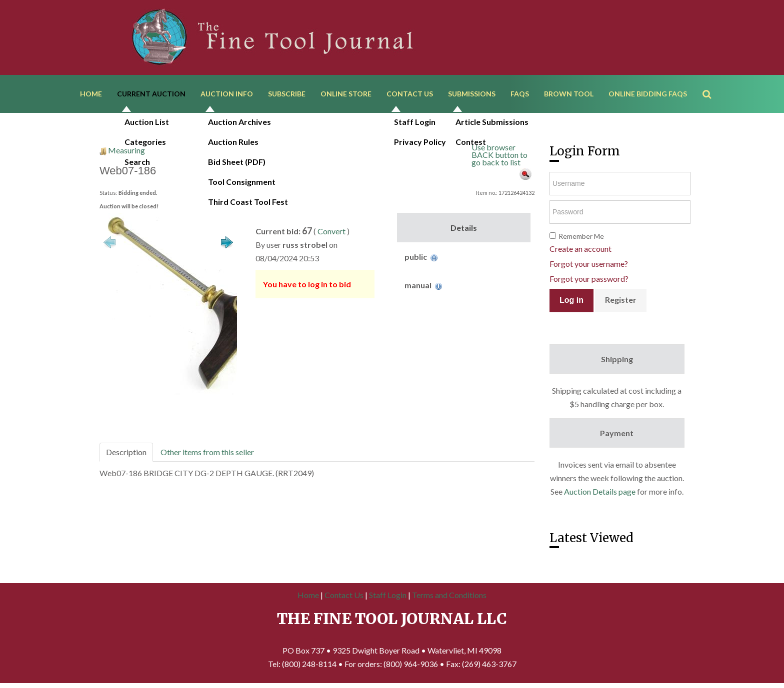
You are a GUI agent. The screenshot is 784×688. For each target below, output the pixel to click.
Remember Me (581, 236)
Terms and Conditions (449, 595)
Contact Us (410, 94)
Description (126, 452)
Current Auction (151, 94)
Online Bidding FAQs (648, 94)
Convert (331, 231)
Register (621, 300)
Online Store (346, 94)
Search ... (712, 80)
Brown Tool (569, 94)
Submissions (472, 94)
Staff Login (388, 595)
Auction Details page (600, 491)
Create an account (580, 249)
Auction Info (227, 94)
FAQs (520, 94)
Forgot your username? (589, 264)
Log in (571, 300)
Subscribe (287, 94)
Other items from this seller (207, 452)
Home (91, 94)
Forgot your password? (589, 279)
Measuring (126, 150)
